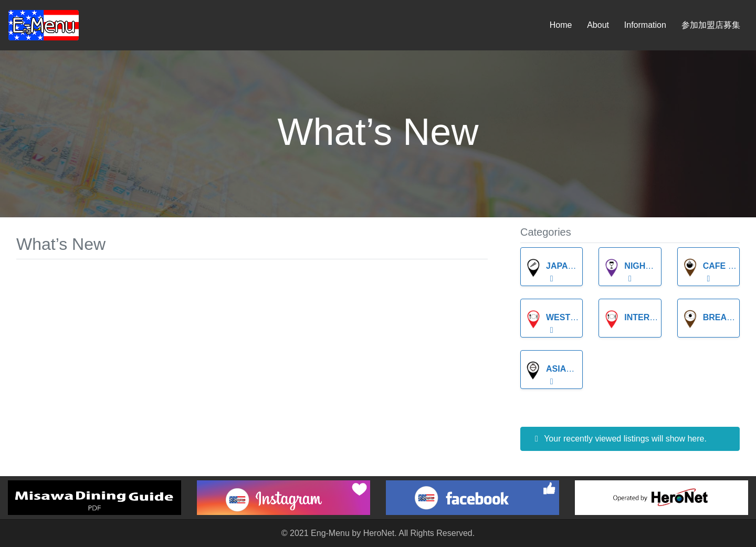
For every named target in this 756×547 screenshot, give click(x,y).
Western (556, 317)
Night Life (637, 266)
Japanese (558, 266)
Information (645, 25)
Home (561, 25)
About (598, 25)
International (648, 317)
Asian (549, 369)
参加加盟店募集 (711, 25)
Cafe (704, 266)
